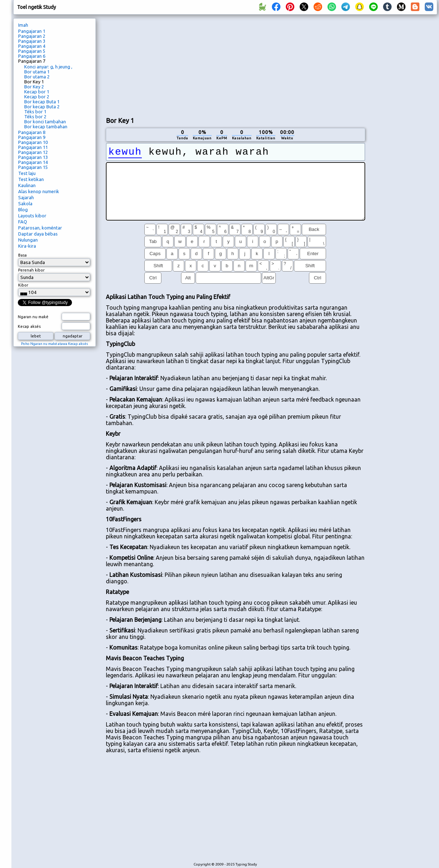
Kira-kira (27, 246)
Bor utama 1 (37, 72)
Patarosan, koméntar (40, 228)
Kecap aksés (29, 326)
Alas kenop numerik (39, 191)
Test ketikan (31, 179)
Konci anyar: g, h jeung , (48, 67)
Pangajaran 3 (32, 41)
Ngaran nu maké (33, 317)
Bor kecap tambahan (46, 126)
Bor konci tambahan (45, 122)
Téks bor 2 (35, 117)
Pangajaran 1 (32, 31)
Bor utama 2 (37, 77)
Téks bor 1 (35, 112)
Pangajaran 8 (32, 132)
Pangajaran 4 (32, 46)
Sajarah (26, 197)
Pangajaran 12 (33, 152)
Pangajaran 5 (32, 51)
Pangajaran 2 (32, 36)
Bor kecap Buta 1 (42, 102)
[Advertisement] (157, 64)
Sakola (25, 203)
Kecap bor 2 (37, 97)
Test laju (27, 173)
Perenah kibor (31, 270)
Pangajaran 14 (33, 162)
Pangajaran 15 (33, 167)
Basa (22, 255)
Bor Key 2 (34, 87)
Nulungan (28, 240)
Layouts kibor (32, 216)
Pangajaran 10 (33, 142)
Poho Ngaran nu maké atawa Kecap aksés (55, 344)
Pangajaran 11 (33, 147)
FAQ (23, 222)
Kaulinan (27, 185)
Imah (23, 25)
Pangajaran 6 (32, 56)
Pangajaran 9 (32, 137)
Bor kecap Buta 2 (42, 107)
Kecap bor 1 (37, 92)
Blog (23, 210)
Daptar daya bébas (38, 234)
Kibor (23, 285)
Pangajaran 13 (33, 157)
